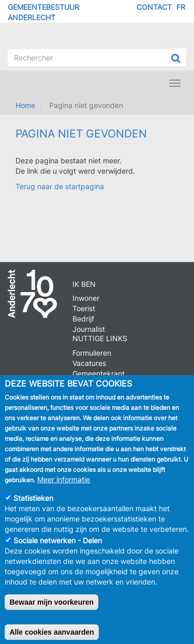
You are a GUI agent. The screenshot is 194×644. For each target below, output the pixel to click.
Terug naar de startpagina (60, 186)
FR (181, 7)
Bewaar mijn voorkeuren (51, 609)
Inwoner (86, 298)
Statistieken (33, 505)
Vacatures (89, 363)
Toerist (84, 308)
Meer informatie (64, 487)
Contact (154, 7)
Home (25, 105)
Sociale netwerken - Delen (58, 548)
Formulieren (92, 353)
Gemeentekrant (99, 373)
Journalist (89, 329)
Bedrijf (83, 319)
